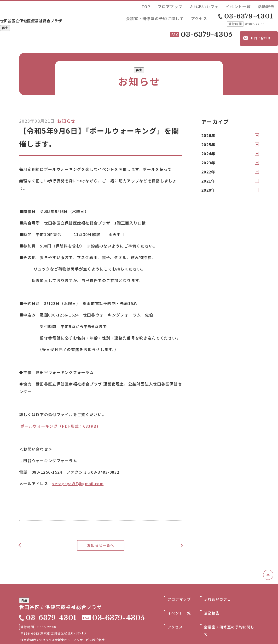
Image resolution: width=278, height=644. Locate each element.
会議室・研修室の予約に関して (238, 6)
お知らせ (66, 98)
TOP (122, 6)
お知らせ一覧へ (101, 522)
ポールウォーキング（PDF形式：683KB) (59, 403)
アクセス (270, 6)
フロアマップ (139, 6)
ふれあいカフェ (163, 6)
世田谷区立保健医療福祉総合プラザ (50, 11)
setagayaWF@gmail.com (78, 460)
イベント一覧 (187, 6)
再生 (5, 20)
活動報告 (206, 6)
